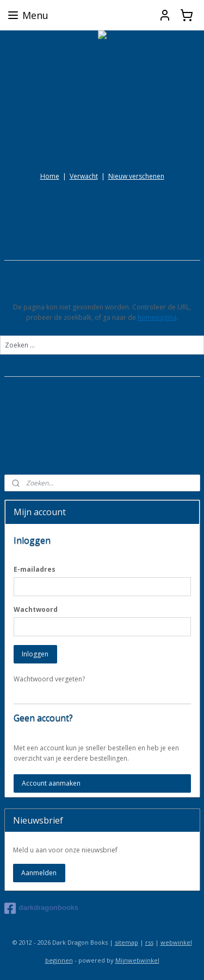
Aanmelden (39, 873)
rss (149, 942)
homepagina (157, 317)
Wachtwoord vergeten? (49, 679)
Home (50, 176)
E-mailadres (35, 569)
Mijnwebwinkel (137, 960)
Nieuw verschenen (136, 176)
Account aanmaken (51, 783)
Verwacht (84, 176)
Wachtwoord (36, 609)
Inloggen (35, 654)
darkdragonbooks (42, 908)
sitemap (126, 942)
